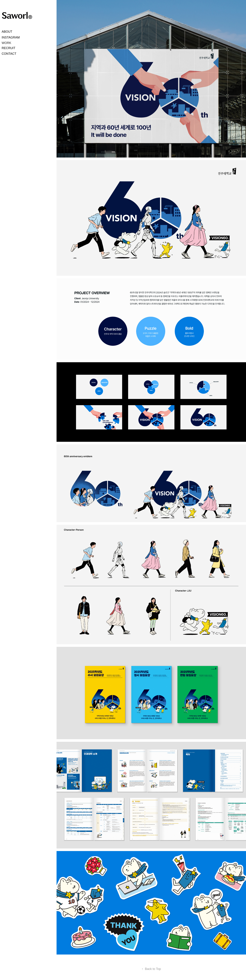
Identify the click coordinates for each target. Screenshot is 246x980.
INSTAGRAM (11, 37)
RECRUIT (9, 48)
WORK (6, 43)
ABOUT (7, 32)
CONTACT (9, 54)
